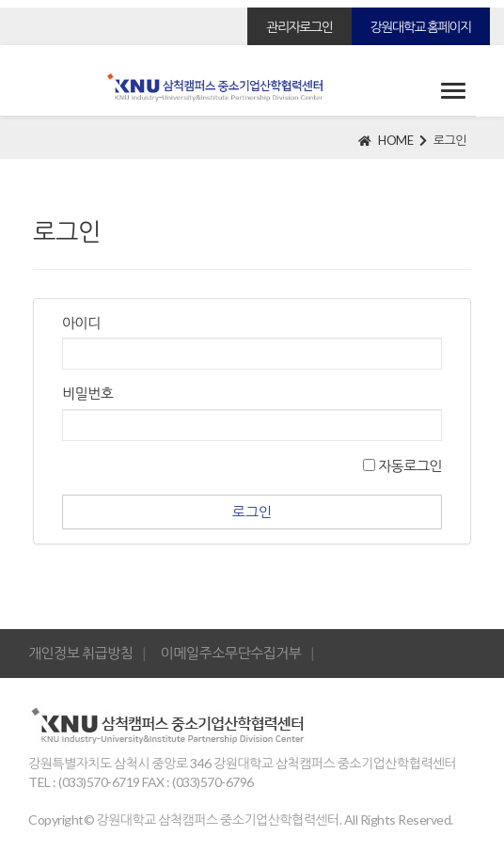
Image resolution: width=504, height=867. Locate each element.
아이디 (81, 323)
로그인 (450, 140)
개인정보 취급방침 (80, 653)
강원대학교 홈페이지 (421, 27)
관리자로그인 (299, 27)
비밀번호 (87, 393)
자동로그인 (402, 465)
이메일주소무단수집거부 (231, 653)
